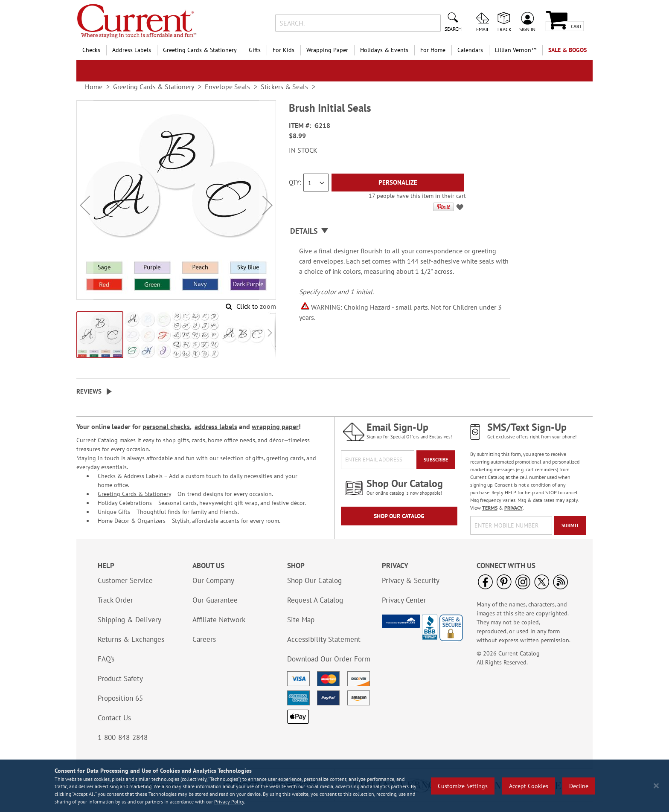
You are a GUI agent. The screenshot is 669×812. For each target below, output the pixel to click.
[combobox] (358, 23)
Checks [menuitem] (91, 50)
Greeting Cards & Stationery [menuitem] (200, 50)
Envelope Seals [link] (227, 87)
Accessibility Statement (324, 639)
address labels (216, 426)
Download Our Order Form (329, 659)
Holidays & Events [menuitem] (384, 50)
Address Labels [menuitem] (132, 50)
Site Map (301, 620)
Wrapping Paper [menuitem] (327, 50)
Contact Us (114, 718)
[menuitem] (516, 50)
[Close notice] (656, 786)
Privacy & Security (411, 580)
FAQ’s (106, 659)
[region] (334, 786)
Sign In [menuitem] (527, 29)
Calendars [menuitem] (470, 50)
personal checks (166, 426)
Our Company (213, 580)
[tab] (399, 231)
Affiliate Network (219, 620)
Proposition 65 (120, 698)
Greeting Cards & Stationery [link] (154, 87)
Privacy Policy (229, 802)
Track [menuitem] (504, 29)
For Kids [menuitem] (284, 50)
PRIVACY (513, 508)
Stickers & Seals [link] (284, 87)
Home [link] (94, 87)
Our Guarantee (215, 600)
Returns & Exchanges (131, 639)
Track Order (115, 600)
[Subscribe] (436, 460)
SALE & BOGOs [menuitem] (567, 50)
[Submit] (570, 525)
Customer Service (125, 580)
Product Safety (120, 679)
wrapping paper (275, 426)
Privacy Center (404, 600)
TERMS (490, 508)
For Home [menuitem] (433, 50)
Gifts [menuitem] (255, 50)
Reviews (89, 391)
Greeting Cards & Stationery (134, 494)
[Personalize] (398, 183)
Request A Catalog (315, 600)
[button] (85, 205)
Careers (204, 639)
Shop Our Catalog (399, 516)
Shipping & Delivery (129, 620)
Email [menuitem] (483, 29)
